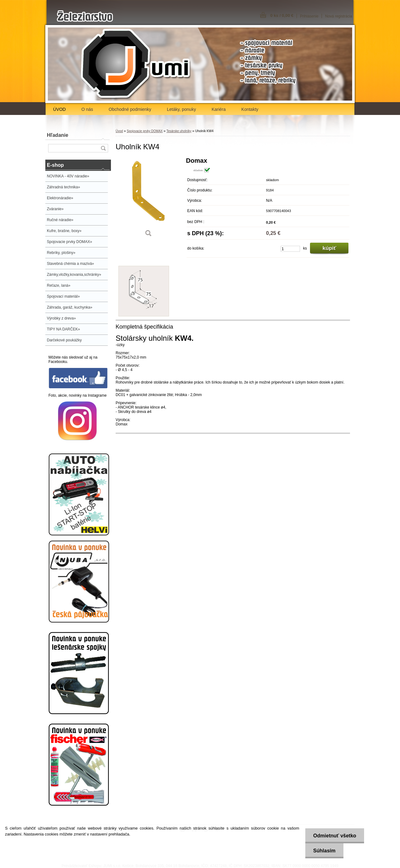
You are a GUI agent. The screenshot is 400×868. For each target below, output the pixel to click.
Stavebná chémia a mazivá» (70, 264)
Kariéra (219, 109)
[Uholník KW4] (148, 199)
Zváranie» (55, 209)
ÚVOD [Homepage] (59, 109)
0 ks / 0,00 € (282, 15)
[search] (103, 148)
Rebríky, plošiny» (61, 253)
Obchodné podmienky (130, 109)
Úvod (119, 131)
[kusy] (290, 249)
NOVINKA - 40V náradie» (68, 176)
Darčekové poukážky (64, 340)
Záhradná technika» (63, 187)
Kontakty (250, 109)
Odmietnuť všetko (335, 836)
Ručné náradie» (60, 220)
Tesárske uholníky (179, 131)
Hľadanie (57, 135)
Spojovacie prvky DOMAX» (70, 242)
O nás (87, 109)
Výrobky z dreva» (61, 318)
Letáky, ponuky (181, 109)
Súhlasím (324, 851)
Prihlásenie (309, 16)
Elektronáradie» (60, 198)
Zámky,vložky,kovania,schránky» (74, 275)
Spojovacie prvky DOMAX (145, 131)
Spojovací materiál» (63, 296)
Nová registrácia (339, 16)
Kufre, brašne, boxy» (64, 231)
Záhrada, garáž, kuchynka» (70, 307)
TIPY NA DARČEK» (63, 329)
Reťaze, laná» (59, 285)
